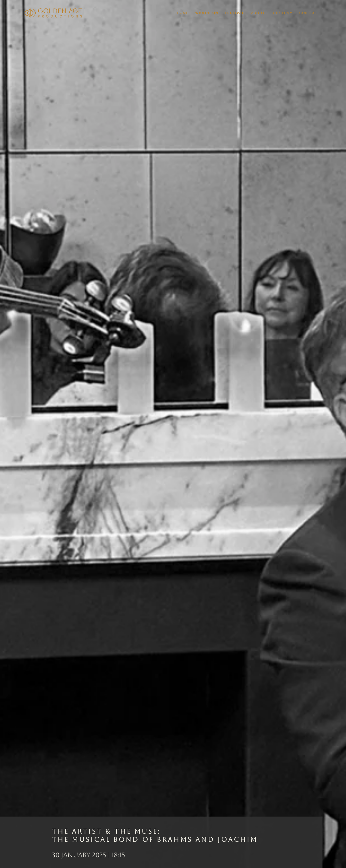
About (258, 13)
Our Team (282, 13)
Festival (235, 13)
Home (183, 13)
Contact (309, 13)
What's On (207, 13)
